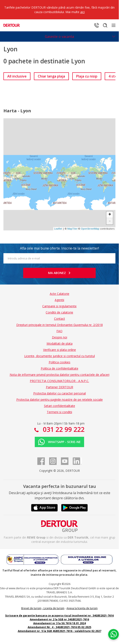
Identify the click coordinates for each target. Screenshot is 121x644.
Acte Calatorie (60, 294)
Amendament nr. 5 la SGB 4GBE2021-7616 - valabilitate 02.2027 (60, 631)
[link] (17, 76)
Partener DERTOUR (60, 387)
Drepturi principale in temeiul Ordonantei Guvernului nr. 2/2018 (60, 325)
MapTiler (73, 229)
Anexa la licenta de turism (82, 608)
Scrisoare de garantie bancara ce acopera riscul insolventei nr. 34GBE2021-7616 (59, 616)
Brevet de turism (31, 608)
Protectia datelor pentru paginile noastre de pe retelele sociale (60, 400)
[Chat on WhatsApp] (113, 634)
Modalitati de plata (60, 343)
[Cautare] (105, 25)
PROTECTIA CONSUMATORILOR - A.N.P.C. (59, 381)
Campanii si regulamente (59, 306)
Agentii (59, 300)
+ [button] (110, 215)
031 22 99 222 (63, 429)
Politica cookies (60, 362)
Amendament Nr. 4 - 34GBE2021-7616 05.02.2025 (59, 627)
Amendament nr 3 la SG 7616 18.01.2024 (60, 623)
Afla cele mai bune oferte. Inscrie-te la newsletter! (59, 248)
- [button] (110, 221)
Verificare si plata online (60, 350)
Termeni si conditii (59, 412)
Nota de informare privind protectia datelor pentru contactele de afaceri (60, 375)
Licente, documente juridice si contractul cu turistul (60, 356)
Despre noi (60, 337)
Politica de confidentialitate (60, 368)
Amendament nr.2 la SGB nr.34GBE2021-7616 (59, 619)
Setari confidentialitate (60, 406)
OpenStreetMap (90, 229)
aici (82, 12)
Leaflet (58, 229)
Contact (60, 319)
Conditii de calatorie (59, 312)
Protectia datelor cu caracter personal (60, 393)
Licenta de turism (54, 608)
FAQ (59, 331)
